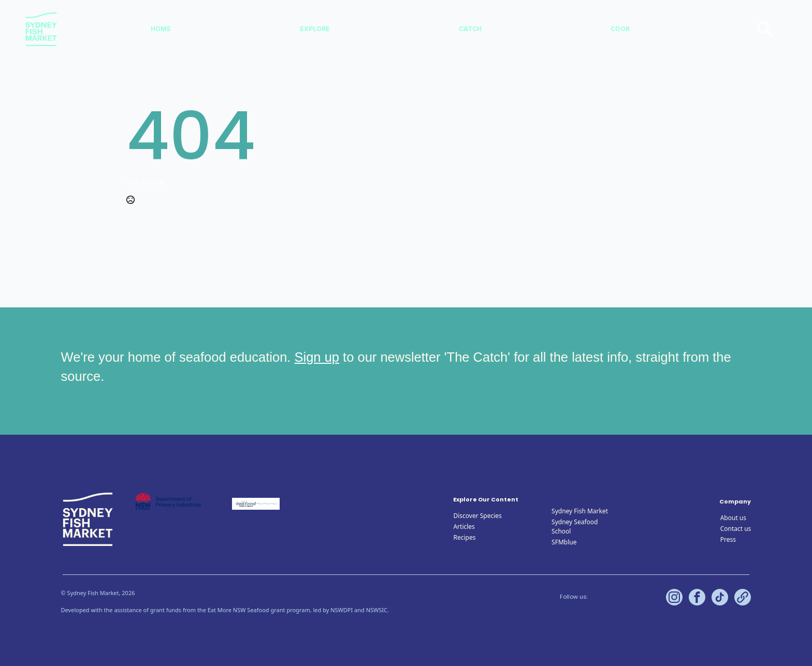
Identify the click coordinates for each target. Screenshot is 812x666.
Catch (470, 29)
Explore (315, 29)
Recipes (464, 537)
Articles (464, 527)
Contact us (736, 529)
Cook (620, 29)
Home (161, 29)
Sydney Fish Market (580, 511)
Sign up (317, 357)
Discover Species (477, 516)
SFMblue (564, 542)
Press (728, 539)
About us (733, 518)
